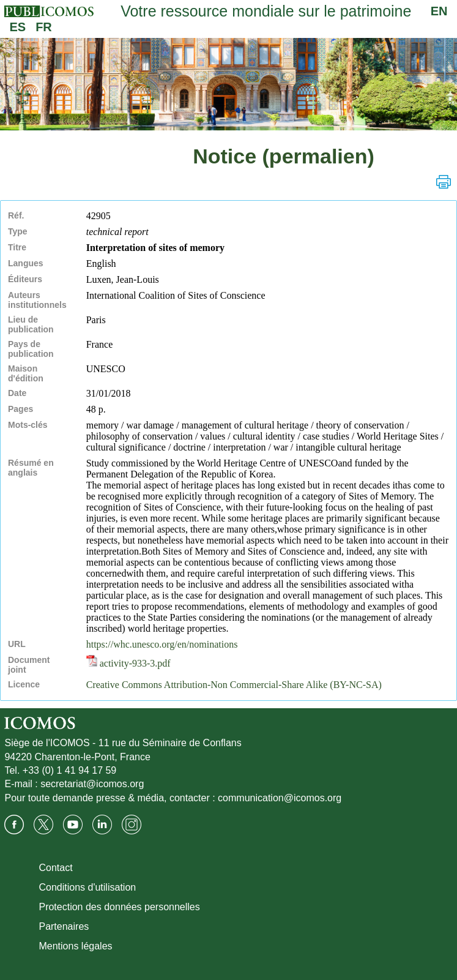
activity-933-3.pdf (128, 663)
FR (44, 27)
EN (439, 11)
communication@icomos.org (280, 798)
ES (17, 27)
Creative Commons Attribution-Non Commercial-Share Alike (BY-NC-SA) (234, 685)
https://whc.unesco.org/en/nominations (162, 644)
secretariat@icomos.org (92, 784)
